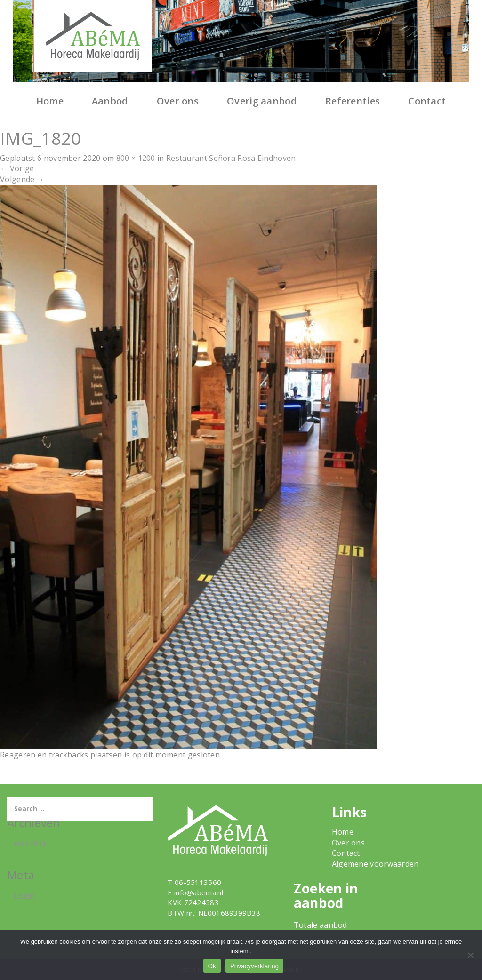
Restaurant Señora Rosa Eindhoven (231, 158)
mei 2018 (30, 844)
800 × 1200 (136, 158)
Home (50, 101)
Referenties (353, 101)
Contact (427, 101)
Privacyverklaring (254, 966)
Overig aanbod (262, 101)
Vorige (17, 168)
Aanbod (110, 101)
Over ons (178, 101)
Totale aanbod (321, 925)
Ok (212, 966)
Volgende (22, 179)
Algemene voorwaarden (375, 864)
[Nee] (470, 955)
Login (25, 896)
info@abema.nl (199, 892)
